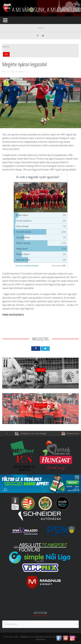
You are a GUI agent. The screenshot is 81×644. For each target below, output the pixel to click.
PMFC (17, 637)
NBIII (6, 54)
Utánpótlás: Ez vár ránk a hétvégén (35, 433)
